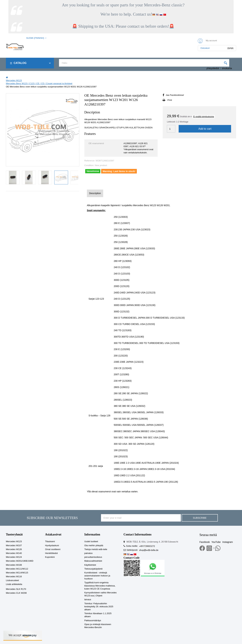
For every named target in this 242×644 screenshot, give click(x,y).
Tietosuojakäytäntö (94, 569)
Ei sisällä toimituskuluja (204, 117)
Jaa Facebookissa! (175, 95)
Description (95, 193)
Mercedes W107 (14, 545)
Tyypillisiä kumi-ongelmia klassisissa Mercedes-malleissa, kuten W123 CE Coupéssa (100, 586)
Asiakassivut (53, 534)
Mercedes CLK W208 (16, 593)
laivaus (88, 599)
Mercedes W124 (14, 557)
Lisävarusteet (12, 580)
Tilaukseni (50, 541)
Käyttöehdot (90, 565)
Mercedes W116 (14, 576)
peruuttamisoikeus (93, 557)
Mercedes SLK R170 (16, 589)
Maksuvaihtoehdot (93, 561)
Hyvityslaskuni (52, 545)
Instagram (228, 542)
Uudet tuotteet (91, 541)
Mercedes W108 (14, 565)
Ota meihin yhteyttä (94, 545)
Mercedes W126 (14, 549)
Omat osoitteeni (53, 549)
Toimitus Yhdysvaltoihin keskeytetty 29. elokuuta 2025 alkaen (99, 607)
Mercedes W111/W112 (17, 569)
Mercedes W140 (14, 553)
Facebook (205, 542)
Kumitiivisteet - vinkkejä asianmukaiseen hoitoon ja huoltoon (97, 576)
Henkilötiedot (51, 553)
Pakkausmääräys (93, 620)
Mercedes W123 (14, 541)
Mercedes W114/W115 (17, 573)
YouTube (216, 542)
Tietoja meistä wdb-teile (96, 549)
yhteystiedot (213, 68)
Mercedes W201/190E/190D (20, 561)
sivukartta (227, 68)
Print (170, 100)
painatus (88, 553)
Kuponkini (50, 557)
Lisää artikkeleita (14, 584)
